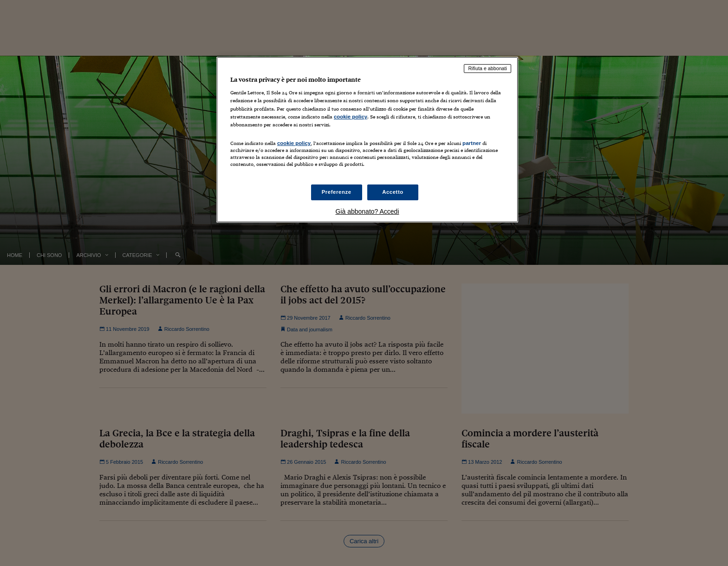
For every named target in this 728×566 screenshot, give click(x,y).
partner (472, 143)
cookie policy (351, 117)
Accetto (393, 192)
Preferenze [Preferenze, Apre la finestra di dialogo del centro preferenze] (337, 192)
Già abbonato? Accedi (367, 211)
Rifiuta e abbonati (487, 68)
